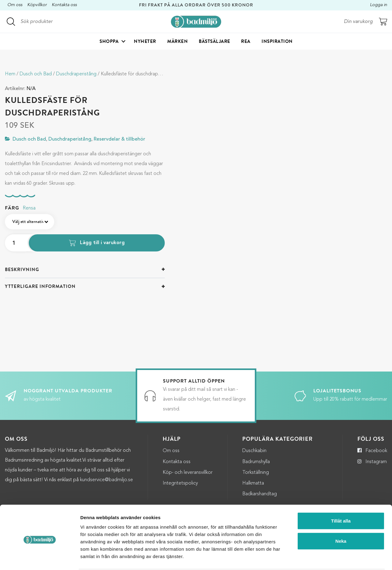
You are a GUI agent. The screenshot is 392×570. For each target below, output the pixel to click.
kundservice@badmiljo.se (106, 480)
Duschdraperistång (76, 74)
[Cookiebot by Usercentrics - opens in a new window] (40, 558)
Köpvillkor (37, 5)
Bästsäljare (215, 42)
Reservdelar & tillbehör (119, 139)
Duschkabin (254, 451)
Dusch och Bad (36, 74)
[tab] (85, 270)
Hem (10, 74)
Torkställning (256, 473)
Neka (341, 518)
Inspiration (277, 42)
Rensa (29, 208)
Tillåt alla (341, 498)
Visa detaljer (334, 558)
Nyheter (145, 42)
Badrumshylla (256, 462)
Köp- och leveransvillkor (188, 473)
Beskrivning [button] (22, 270)
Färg (12, 208)
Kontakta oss (64, 5)
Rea (246, 42)
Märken (177, 42)
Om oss (15, 5)
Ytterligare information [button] (40, 286)
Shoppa (109, 42)
